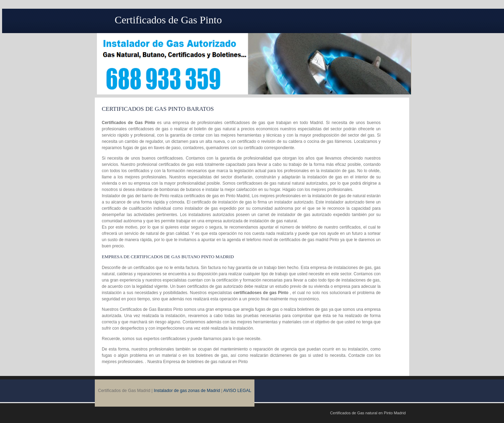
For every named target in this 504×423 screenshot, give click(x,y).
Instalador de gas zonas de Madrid (187, 391)
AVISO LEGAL (237, 391)
